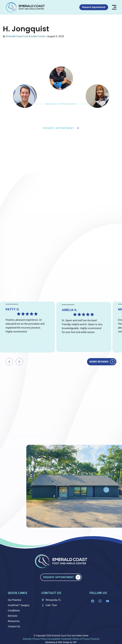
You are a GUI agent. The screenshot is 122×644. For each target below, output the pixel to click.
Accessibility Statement (60, 639)
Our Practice (15, 600)
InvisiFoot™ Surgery (19, 605)
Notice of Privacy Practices (86, 639)
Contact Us (14, 626)
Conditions (14, 610)
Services (13, 616)
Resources (14, 621)
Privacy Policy (40, 639)
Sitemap (27, 639)
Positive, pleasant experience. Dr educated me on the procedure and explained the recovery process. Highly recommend (25, 326)
